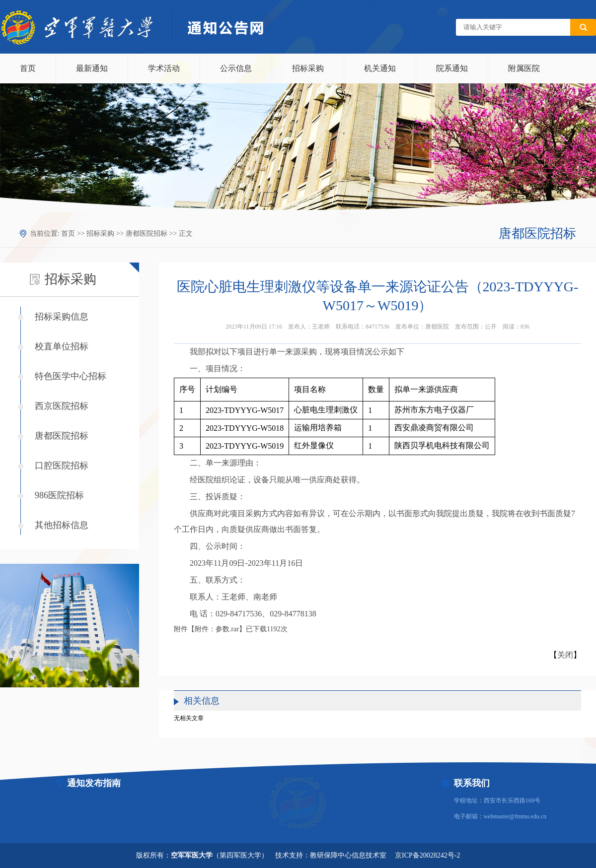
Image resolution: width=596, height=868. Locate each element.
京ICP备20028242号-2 (427, 855)
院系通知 (452, 68)
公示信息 (236, 68)
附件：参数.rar (217, 629)
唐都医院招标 (147, 234)
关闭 (565, 655)
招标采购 (308, 68)
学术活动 (164, 68)
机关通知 (380, 68)
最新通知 (92, 68)
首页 (28, 68)
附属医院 (524, 68)
